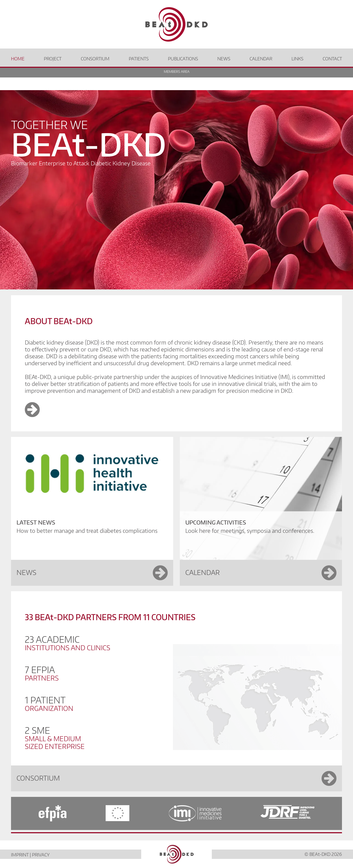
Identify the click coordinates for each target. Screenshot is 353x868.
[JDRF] (301, 813)
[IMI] (195, 813)
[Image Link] (32, 415)
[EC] (117, 813)
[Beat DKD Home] (176, 24)
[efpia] (39, 813)
